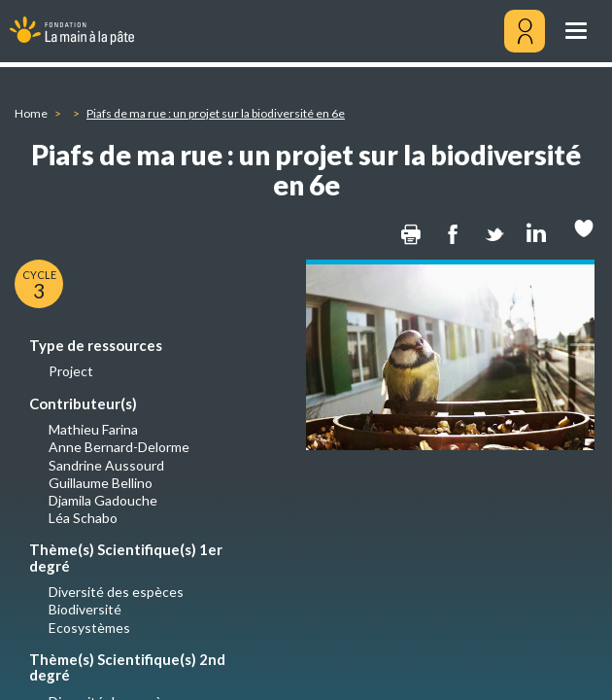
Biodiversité (85, 609)
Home (31, 113)
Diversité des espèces (116, 592)
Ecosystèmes (89, 628)
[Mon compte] (525, 31)
